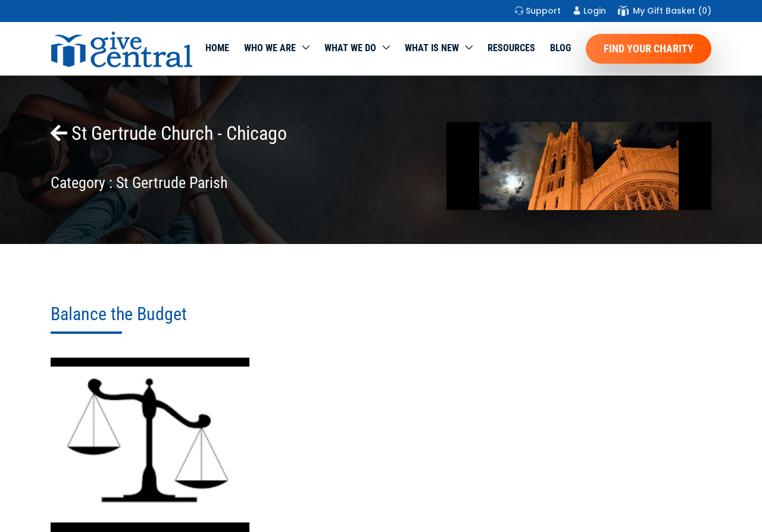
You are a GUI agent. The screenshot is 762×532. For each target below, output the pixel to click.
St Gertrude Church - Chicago (169, 133)
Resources (511, 48)
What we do (350, 48)
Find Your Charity (649, 48)
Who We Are (270, 48)
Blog (560, 48)
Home (217, 48)
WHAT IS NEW (432, 48)
